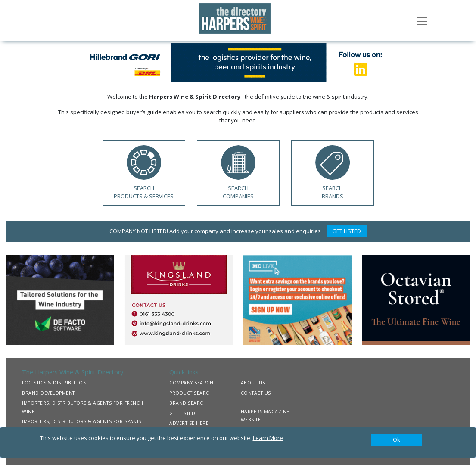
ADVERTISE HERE (189, 423)
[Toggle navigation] (422, 20)
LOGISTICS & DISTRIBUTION (54, 383)
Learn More (268, 438)
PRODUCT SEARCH (191, 393)
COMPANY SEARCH (191, 383)
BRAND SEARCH (188, 403)
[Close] (397, 440)
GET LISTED (347, 231)
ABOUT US (253, 383)
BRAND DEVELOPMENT (48, 393)
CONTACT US (256, 393)
